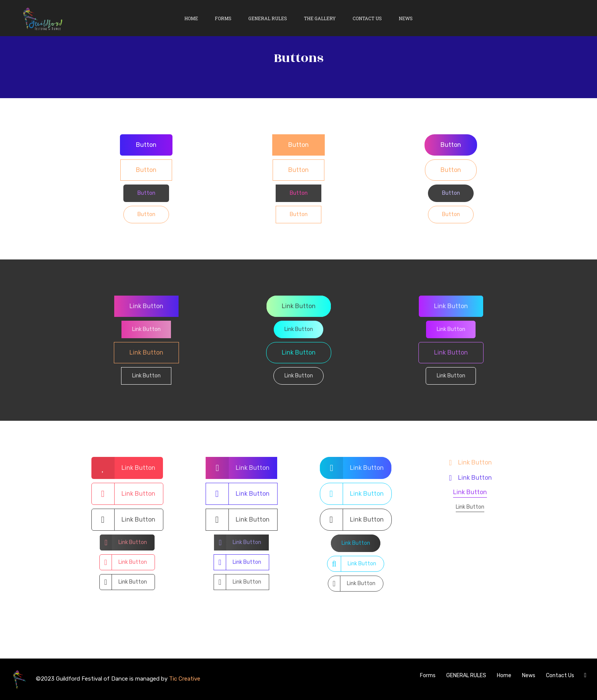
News (406, 18)
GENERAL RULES (466, 675)
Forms (223, 18)
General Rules (268, 18)
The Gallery (320, 18)
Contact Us (367, 18)
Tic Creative (185, 679)
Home (191, 18)
